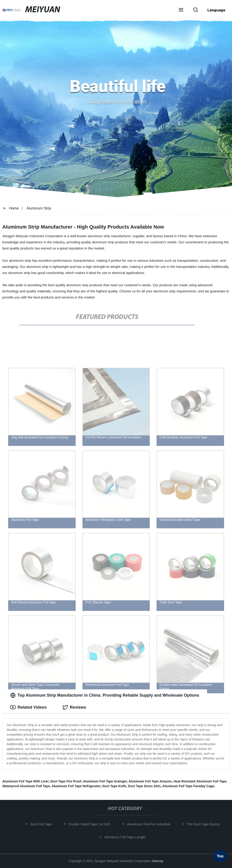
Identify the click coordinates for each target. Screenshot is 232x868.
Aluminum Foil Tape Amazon (150, 781)
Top (220, 856)
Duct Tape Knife (114, 786)
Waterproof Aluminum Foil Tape (26, 786)
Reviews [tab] (74, 707)
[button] (181, 10)
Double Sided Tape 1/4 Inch (91, 824)
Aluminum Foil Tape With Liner (25, 781)
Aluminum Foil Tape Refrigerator (76, 786)
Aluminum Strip (39, 208)
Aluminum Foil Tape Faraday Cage (188, 786)
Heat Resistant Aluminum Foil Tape (200, 781)
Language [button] (216, 10)
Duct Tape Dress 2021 (144, 786)
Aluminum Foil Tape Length (126, 837)
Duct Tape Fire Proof (66, 781)
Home (14, 208)
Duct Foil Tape (42, 824)
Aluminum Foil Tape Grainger (105, 781)
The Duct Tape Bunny (205, 824)
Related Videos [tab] (28, 707)
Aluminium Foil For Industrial (150, 824)
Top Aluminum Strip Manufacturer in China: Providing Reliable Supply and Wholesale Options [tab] (105, 695)
